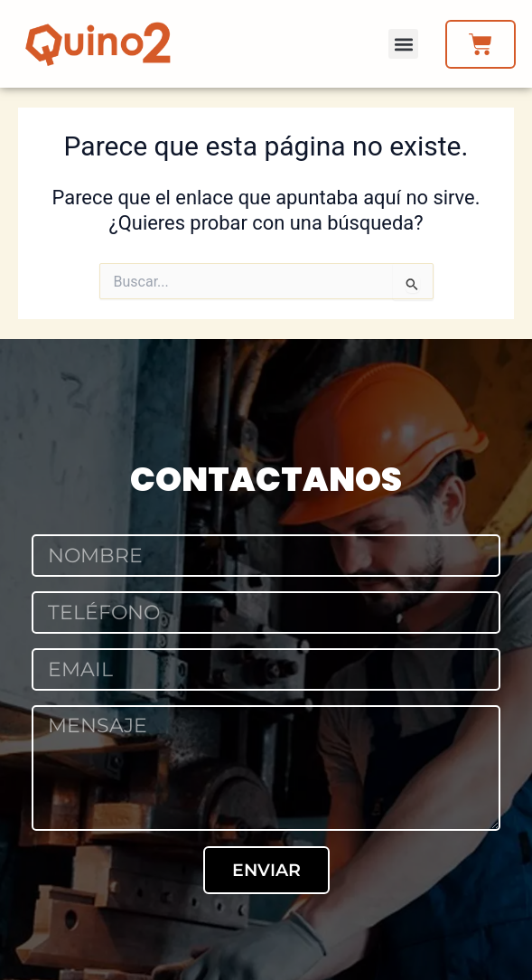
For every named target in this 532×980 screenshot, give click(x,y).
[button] (403, 44)
